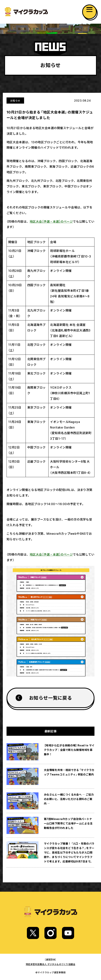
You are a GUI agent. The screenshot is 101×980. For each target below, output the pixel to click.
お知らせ (15, 101)
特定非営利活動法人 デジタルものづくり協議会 (51, 964)
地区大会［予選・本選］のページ (51, 221)
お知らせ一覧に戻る (50, 698)
